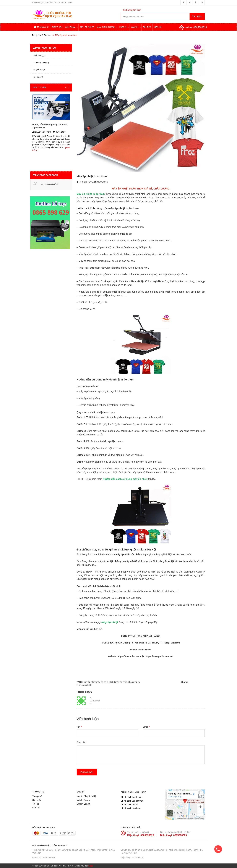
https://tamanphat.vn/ (128, 656)
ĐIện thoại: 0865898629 (141, 835)
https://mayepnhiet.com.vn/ (159, 656)
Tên (79, 727)
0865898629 (200, 27)
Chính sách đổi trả (129, 805)
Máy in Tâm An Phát (49, 184)
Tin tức (36, 804)
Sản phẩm (37, 800)
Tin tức (47, 35)
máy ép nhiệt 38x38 (105, 682)
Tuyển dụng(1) (39, 55)
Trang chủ (37, 796)
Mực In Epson (83, 800)
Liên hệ (36, 808)
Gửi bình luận (87, 772)
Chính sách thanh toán (131, 797)
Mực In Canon (83, 804)
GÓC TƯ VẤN (39, 87)
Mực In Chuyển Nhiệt (87, 796)
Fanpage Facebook (45, 175)
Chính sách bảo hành (131, 808)
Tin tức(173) (38, 77)
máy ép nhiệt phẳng (125, 682)
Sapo (91, 866)
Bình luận (82, 742)
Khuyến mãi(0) (39, 70)
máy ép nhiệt (89, 682)
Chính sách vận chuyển (132, 801)
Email (146, 727)
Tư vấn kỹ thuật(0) (41, 63)
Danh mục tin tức (44, 48)
